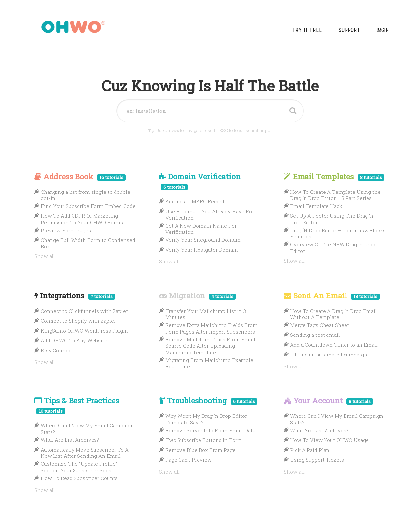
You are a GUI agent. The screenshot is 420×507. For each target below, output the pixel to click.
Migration (197, 295)
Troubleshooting (208, 400)
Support (349, 31)
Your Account (328, 400)
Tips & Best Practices (77, 405)
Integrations (75, 295)
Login (383, 31)
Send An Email (332, 295)
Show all (45, 256)
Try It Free (307, 31)
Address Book (80, 176)
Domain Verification (200, 181)
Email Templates (334, 176)
